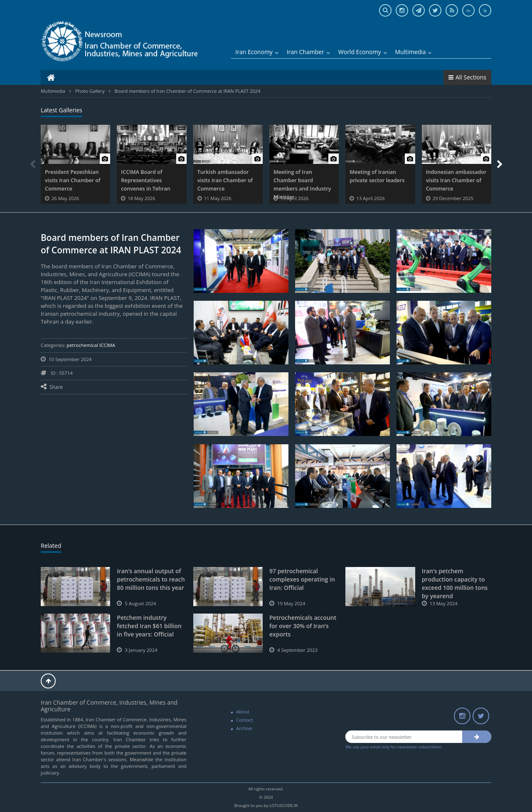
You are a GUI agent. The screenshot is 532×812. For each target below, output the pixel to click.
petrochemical (83, 345)
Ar (468, 10)
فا (485, 10)
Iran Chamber (308, 52)
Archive (244, 728)
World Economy (363, 52)
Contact (244, 720)
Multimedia (414, 52)
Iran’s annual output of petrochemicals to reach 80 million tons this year (151, 579)
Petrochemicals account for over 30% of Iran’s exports (303, 626)
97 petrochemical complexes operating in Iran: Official (302, 579)
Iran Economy (257, 52)
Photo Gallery (90, 91)
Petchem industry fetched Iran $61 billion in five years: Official (149, 626)
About (243, 712)
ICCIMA (107, 345)
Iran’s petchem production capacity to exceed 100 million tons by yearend (455, 583)
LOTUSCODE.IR (283, 806)
